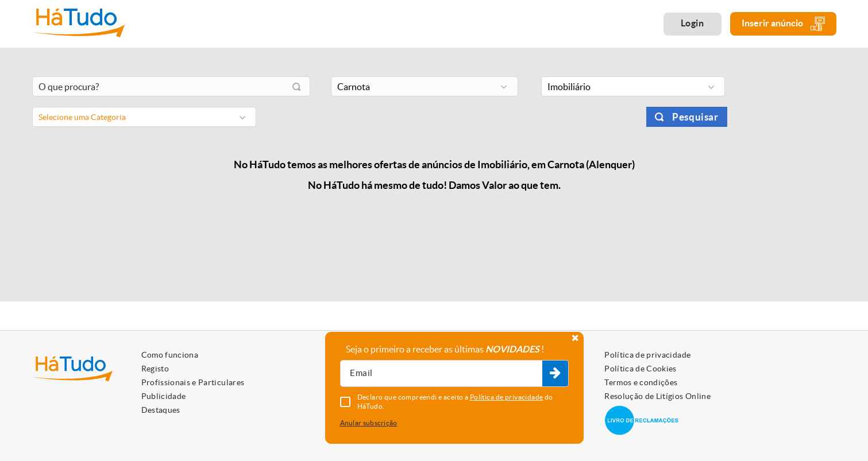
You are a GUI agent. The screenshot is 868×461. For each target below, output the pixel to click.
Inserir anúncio (783, 24)
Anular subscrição (369, 423)
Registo (155, 369)
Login (693, 23)
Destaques (161, 410)
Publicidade (164, 396)
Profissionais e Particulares (193, 382)
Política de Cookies (641, 369)
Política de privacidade (647, 355)
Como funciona (170, 355)
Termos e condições (641, 382)
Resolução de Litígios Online (657, 396)
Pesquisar (695, 117)
